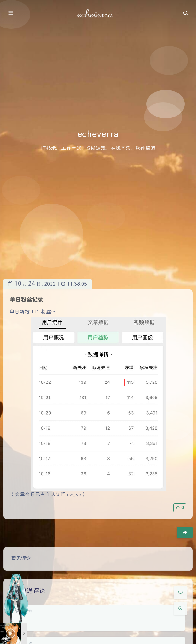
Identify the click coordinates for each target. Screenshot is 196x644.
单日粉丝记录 (26, 300)
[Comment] (180, 592)
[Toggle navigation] (185, 13)
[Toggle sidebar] (11, 13)
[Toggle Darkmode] (180, 608)
